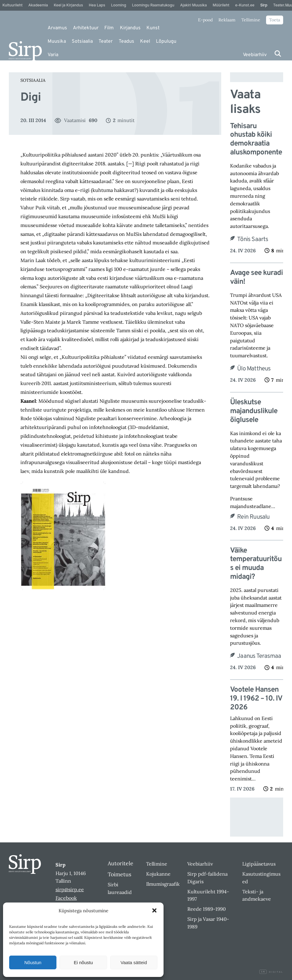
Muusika (57, 41)
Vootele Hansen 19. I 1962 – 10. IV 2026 (256, 699)
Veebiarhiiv (255, 55)
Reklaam (227, 20)
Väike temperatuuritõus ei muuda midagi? (256, 564)
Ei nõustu (83, 962)
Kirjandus (130, 28)
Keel (145, 41)
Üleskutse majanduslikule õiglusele (254, 411)
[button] (154, 910)
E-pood (205, 20)
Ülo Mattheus (254, 369)
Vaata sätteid (134, 962)
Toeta (275, 20)
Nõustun (33, 962)
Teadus (126, 41)
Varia (53, 55)
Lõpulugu (166, 41)
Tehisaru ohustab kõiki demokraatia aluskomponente (256, 140)
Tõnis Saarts (252, 240)
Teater (106, 41)
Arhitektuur (86, 28)
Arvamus (57, 28)
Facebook (66, 898)
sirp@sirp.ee (70, 889)
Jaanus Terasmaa (259, 656)
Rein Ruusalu (253, 517)
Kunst (153, 28)
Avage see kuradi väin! (256, 278)
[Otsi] (278, 54)
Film (109, 28)
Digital (271, 972)
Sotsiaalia (82, 41)
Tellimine (251, 20)
